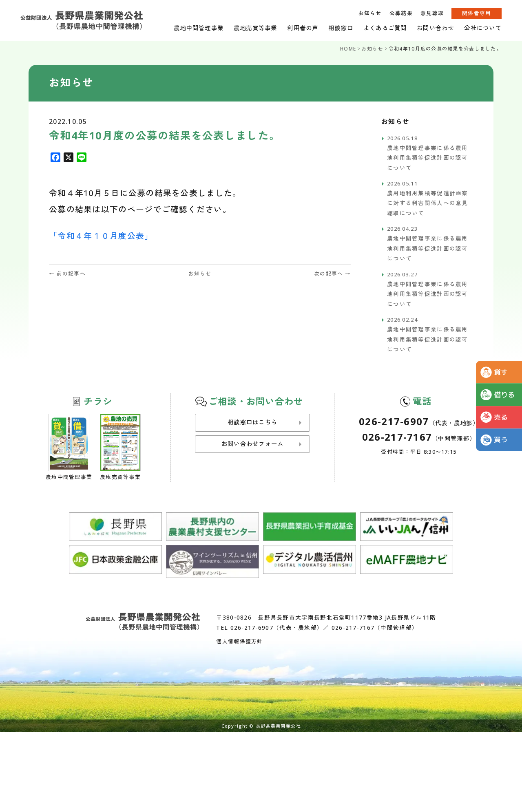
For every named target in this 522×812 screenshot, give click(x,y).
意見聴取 (432, 13)
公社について (483, 28)
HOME (348, 49)
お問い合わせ (436, 28)
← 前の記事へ (67, 274)
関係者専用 (477, 13)
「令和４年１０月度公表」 (101, 236)
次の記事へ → (332, 274)
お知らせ (370, 13)
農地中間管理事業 (199, 28)
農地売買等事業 (255, 28)
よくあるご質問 (385, 28)
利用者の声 (303, 28)
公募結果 (401, 13)
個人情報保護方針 (239, 641)
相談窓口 (341, 28)
